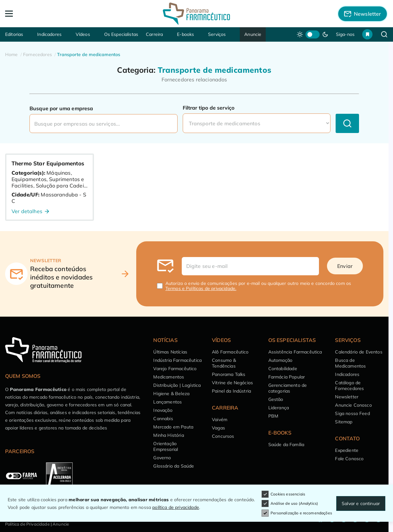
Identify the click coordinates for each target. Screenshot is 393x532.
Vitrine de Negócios (232, 383)
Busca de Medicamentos (350, 363)
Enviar (345, 266)
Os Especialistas (121, 34)
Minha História (168, 435)
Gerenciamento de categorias (288, 388)
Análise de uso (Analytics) (290, 503)
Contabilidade (283, 369)
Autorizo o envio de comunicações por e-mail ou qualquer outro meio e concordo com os (258, 286)
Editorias (14, 34)
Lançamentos (167, 402)
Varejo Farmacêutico (175, 369)
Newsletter (347, 397)
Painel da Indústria (231, 391)
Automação (280, 360)
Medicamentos (169, 377)
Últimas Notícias (170, 352)
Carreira (154, 34)
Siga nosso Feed (352, 413)
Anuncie (253, 34)
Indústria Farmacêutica (177, 360)
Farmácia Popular (287, 377)
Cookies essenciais (283, 494)
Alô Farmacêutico (230, 352)
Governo (162, 458)
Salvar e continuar (361, 503)
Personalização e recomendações (297, 513)
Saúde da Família (286, 445)
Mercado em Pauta (173, 427)
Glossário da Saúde (174, 466)
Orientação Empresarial (166, 446)
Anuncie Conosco (353, 405)
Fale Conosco (349, 459)
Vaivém (220, 420)
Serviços (217, 34)
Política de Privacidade (27, 524)
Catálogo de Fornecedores (349, 386)
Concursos (223, 436)
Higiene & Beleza (171, 394)
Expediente (347, 450)
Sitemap (344, 422)
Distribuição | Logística (177, 385)
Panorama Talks (229, 374)
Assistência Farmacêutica (295, 352)
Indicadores (49, 34)
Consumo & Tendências (224, 363)
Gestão (276, 399)
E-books (185, 34)
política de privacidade (176, 507)
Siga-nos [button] (345, 34)
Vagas (218, 428)
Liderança (279, 408)
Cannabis (163, 419)
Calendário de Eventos (359, 352)
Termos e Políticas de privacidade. (201, 288)
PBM (273, 416)
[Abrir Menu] (43, 14)
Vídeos (83, 34)
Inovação (163, 410)
